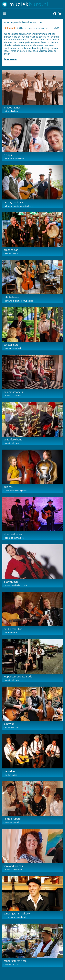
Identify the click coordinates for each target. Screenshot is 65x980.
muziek (29, 4)
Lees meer (11, 59)
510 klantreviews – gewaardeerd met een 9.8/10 (38, 28)
